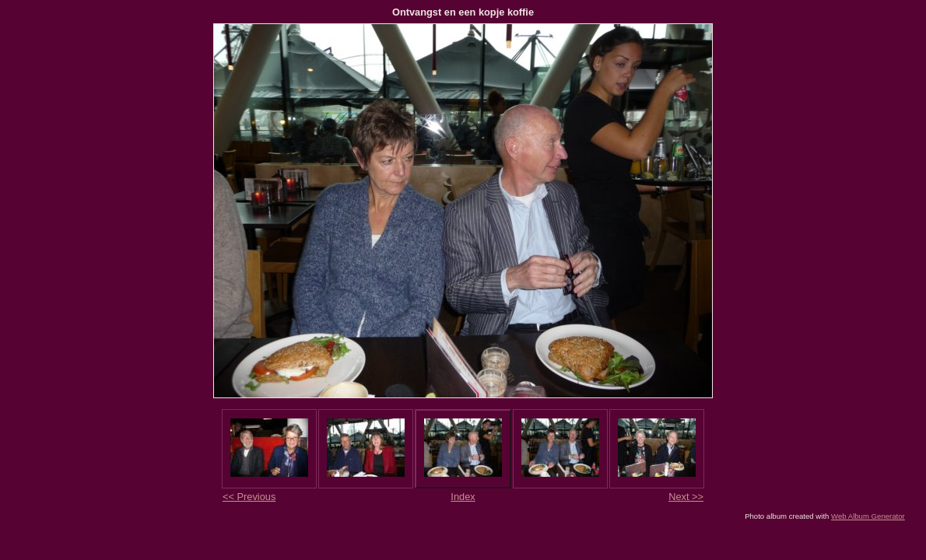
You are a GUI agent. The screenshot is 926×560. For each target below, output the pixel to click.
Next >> (686, 497)
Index (463, 497)
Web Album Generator (868, 516)
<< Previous (249, 497)
